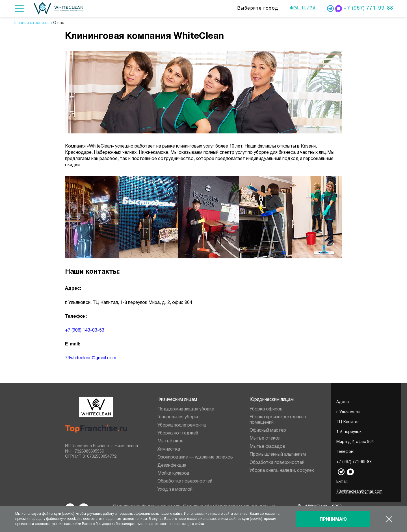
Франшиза (303, 8)
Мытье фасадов (267, 447)
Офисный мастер (268, 431)
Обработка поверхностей (185, 481)
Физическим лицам (177, 400)
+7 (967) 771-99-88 (368, 8)
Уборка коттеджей (178, 433)
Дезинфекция (172, 466)
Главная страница (31, 23)
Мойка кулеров (173, 473)
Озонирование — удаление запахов (195, 457)
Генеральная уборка (178, 417)
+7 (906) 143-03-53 (85, 330)
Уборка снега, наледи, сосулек (282, 471)
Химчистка (169, 449)
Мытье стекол (265, 438)
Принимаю (333, 520)
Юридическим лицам (272, 400)
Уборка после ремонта (182, 425)
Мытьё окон (170, 441)
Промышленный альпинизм (278, 455)
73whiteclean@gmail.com (91, 358)
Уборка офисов (266, 409)
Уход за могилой (175, 490)
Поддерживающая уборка (186, 409)
